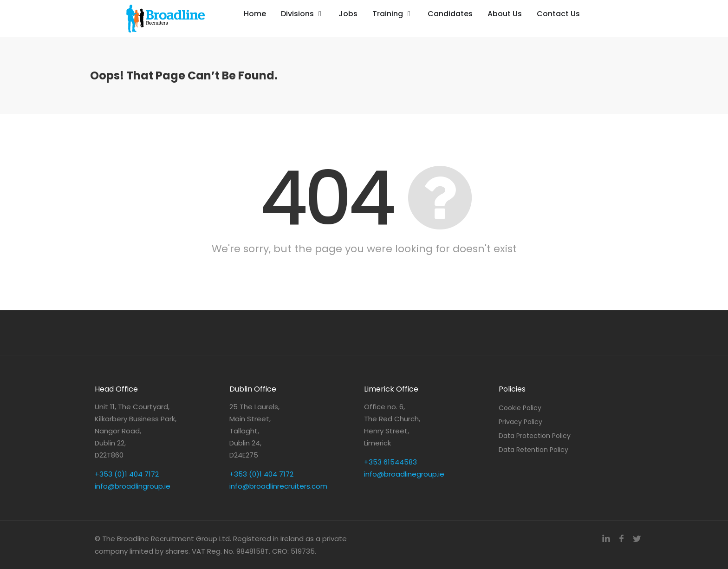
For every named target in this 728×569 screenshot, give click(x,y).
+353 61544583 (390, 462)
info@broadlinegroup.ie (404, 474)
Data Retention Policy (533, 450)
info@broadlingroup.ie (133, 486)
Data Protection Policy (535, 436)
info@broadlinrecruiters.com (278, 486)
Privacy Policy (520, 422)
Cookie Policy (520, 408)
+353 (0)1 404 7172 (127, 474)
